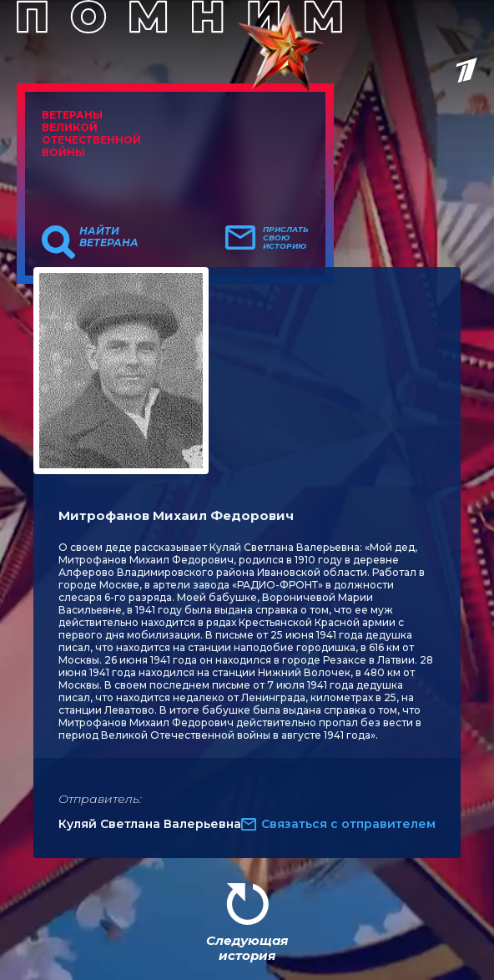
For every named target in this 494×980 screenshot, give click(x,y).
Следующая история (247, 948)
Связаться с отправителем (348, 824)
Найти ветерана (109, 237)
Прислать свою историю (286, 238)
